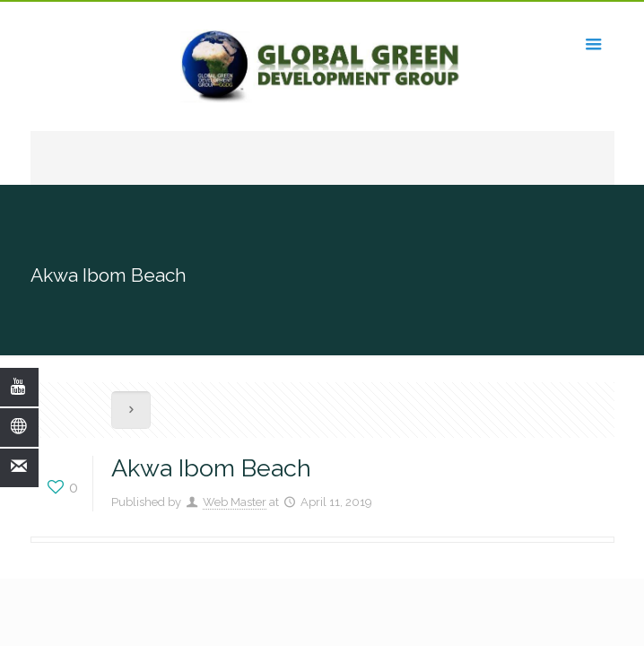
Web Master (235, 502)
